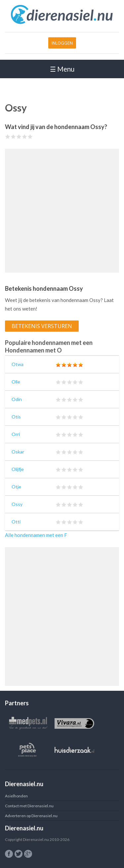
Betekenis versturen (42, 326)
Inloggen (62, 43)
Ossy (17, 504)
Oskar (18, 452)
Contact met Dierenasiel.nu (29, 806)
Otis (16, 417)
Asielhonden (16, 796)
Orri (16, 434)
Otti (16, 522)
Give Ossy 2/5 (13, 136)
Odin (17, 399)
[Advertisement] (62, 211)
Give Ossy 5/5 (30, 136)
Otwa (18, 364)
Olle (16, 382)
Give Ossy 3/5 (19, 136)
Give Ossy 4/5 (25, 136)
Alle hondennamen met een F (36, 535)
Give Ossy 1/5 (8, 136)
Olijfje (18, 469)
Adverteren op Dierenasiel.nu (31, 816)
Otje (16, 487)
